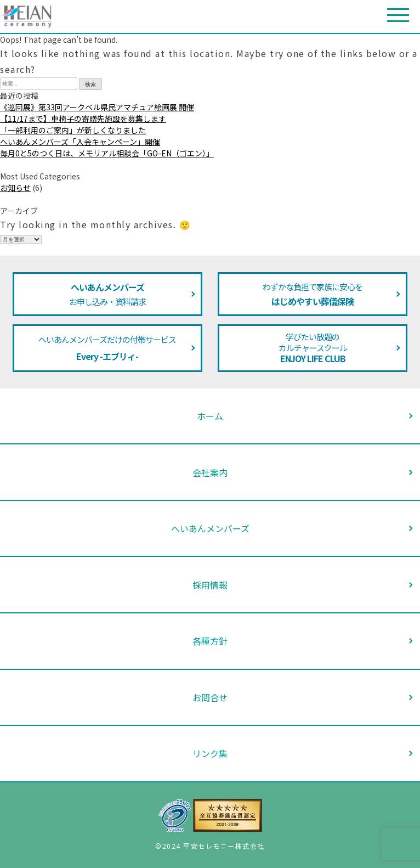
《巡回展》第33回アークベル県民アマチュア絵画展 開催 (97, 107)
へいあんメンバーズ (210, 528)
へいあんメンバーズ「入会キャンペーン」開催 (80, 142)
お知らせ (15, 188)
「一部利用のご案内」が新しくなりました (73, 130)
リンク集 (210, 753)
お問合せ (210, 697)
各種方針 (210, 641)
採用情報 (210, 585)
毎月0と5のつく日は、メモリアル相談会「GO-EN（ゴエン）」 (107, 153)
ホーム (210, 416)
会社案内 (210, 472)
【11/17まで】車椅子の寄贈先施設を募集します (83, 119)
